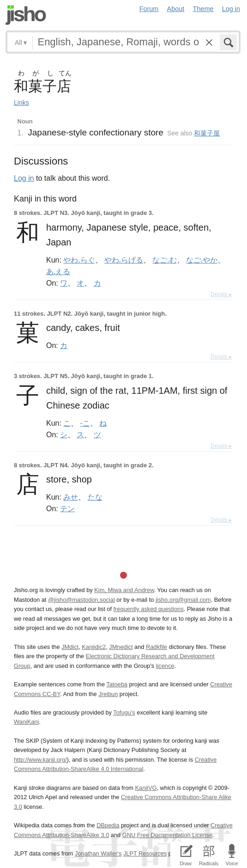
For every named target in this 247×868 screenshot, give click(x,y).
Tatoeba (117, 684)
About (176, 9)
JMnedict (121, 647)
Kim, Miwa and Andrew (124, 590)
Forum (149, 9)
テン (67, 508)
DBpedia (108, 825)
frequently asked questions (149, 609)
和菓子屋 (207, 133)
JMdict (70, 647)
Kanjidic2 (94, 647)
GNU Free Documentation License (168, 835)
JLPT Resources (145, 853)
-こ (85, 423)
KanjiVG (146, 788)
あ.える (58, 271)
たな (95, 497)
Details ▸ (221, 294)
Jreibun (108, 694)
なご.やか (202, 260)
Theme (203, 9)
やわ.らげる (124, 260)
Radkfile (157, 647)
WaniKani (26, 722)
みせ (71, 497)
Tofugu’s (124, 712)
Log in (231, 9)
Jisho (26, 15)
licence (165, 666)
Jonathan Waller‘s (98, 853)
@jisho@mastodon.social (81, 600)
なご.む (164, 260)
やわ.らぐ (79, 260)
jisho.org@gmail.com (183, 600)
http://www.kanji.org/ (40, 760)
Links (21, 103)
